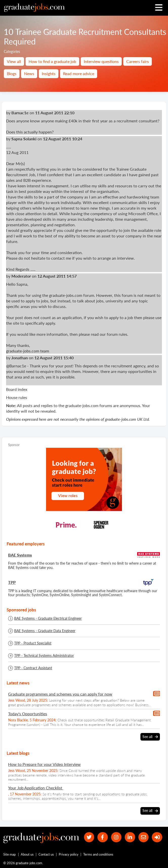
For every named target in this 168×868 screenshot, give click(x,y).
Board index (17, 389)
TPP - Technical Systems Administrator (44, 656)
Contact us (46, 854)
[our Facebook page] (103, 837)
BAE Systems (20, 555)
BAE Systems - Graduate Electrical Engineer (48, 618)
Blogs (12, 73)
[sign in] (157, 837)
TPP (12, 582)
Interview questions (101, 61)
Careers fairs (138, 61)
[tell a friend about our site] (144, 837)
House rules (17, 397)
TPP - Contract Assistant (33, 668)
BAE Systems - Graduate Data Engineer (45, 631)
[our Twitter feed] (89, 837)
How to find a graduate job (52, 61)
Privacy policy (69, 854)
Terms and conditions (98, 854)
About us (27, 854)
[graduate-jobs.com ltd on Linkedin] (130, 837)
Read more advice (79, 73)
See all (150, 737)
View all (14, 61)
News (29, 73)
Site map (9, 854)
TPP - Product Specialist (33, 643)
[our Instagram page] (116, 837)
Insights (49, 73)
